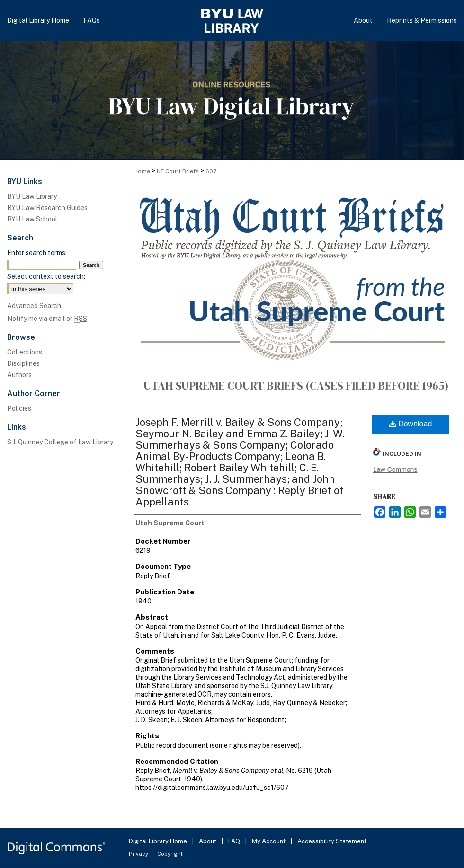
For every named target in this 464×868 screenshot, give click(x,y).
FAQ (235, 841)
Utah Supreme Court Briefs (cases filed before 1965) (296, 385)
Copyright (170, 854)
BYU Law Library (32, 196)
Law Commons (395, 469)
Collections (25, 352)
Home (142, 171)
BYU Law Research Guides (47, 208)
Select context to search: (46, 276)
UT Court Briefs (178, 171)
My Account (269, 841)
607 (211, 171)
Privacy (139, 854)
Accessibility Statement (332, 841)
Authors (19, 375)
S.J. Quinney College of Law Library (60, 442)
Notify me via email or (47, 319)
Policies (19, 408)
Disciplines (23, 363)
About (208, 841)
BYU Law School (32, 219)
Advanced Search (34, 306)
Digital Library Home (159, 841)
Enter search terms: (37, 253)
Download (411, 424)
